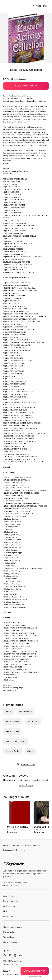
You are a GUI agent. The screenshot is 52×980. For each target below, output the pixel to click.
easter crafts (33, 722)
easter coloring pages (15, 741)
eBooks (31, 751)
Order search (9, 906)
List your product (11, 901)
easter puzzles (12, 731)
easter (8, 712)
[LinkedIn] (15, 955)
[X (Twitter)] (10, 955)
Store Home (40, 6)
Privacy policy (9, 932)
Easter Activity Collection (14, 850)
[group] (19, 818)
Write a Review (26, 785)
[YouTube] (20, 955)
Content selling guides (13, 927)
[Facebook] (5, 955)
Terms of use (9, 937)
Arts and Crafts (12, 751)
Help (5, 911)
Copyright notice (10, 942)
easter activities (13, 722)
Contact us (8, 916)
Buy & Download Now (26, 86)
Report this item (26, 764)
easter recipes (26, 712)
